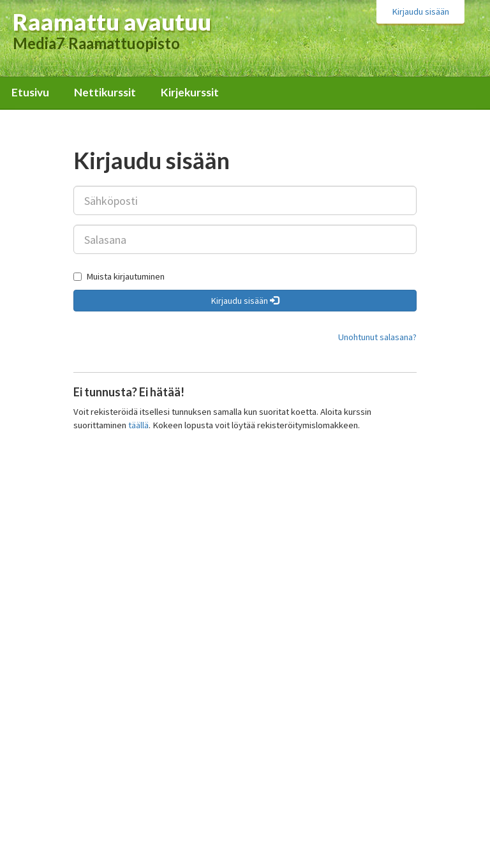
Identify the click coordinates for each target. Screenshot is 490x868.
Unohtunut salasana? (377, 337)
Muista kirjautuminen (119, 276)
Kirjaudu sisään (420, 11)
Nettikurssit (105, 92)
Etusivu (30, 92)
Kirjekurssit (190, 92)
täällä (138, 425)
